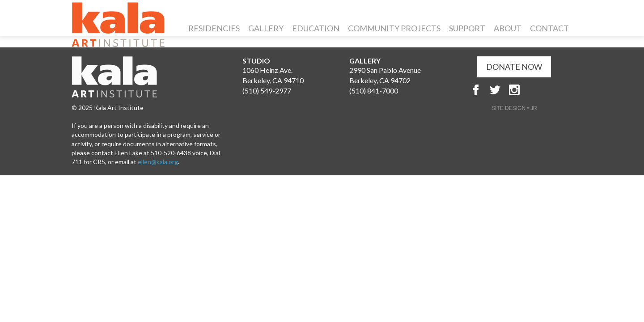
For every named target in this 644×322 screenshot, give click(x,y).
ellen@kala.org (158, 162)
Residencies (214, 28)
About (508, 28)
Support (467, 28)
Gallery (266, 28)
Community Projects (394, 28)
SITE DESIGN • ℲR (514, 108)
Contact (549, 28)
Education (316, 28)
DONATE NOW (514, 67)
